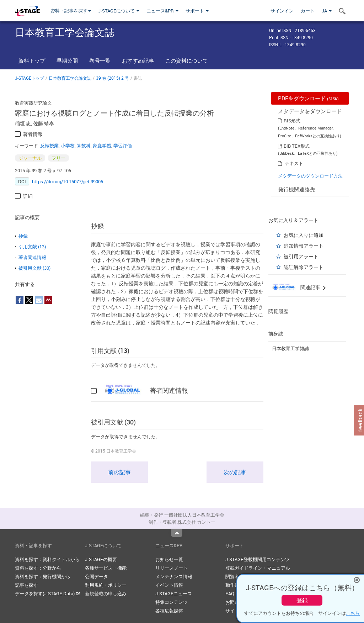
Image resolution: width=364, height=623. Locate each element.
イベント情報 (169, 585)
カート (308, 11)
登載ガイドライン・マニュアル (258, 568)
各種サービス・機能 (106, 568)
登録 (302, 600)
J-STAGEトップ (30, 78)
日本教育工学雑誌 (290, 348)
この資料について (187, 60)
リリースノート (172, 568)
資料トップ (32, 60)
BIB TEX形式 (297, 146)
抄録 (23, 236)
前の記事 (119, 472)
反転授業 (49, 146)
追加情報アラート (304, 246)
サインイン (282, 11)
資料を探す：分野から (38, 568)
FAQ (230, 593)
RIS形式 (292, 121)
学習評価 (123, 146)
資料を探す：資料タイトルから (47, 559)
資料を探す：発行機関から (43, 576)
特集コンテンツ (172, 602)
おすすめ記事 (138, 60)
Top (177, 533)
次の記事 (235, 472)
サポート (197, 11)
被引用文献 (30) (34, 268)
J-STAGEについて (119, 11)
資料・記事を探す (71, 11)
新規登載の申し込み (106, 593)
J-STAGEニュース (174, 593)
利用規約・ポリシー (106, 585)
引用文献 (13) (32, 247)
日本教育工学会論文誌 (70, 78)
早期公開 (67, 60)
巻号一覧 (100, 60)
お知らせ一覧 (169, 559)
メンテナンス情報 (174, 576)
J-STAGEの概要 (101, 559)
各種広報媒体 (169, 611)
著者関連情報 (32, 257)
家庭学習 (102, 146)
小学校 (68, 146)
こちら (353, 613)
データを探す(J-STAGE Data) (48, 593)
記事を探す (26, 585)
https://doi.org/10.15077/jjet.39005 (68, 181)
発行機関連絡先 (297, 189)
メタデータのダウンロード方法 (310, 176)
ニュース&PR (162, 11)
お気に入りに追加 (304, 235)
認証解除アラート (304, 267)
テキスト (294, 163)
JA (327, 11)
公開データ (97, 576)
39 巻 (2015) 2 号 (113, 78)
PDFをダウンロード (308, 98)
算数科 (84, 146)
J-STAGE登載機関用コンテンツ (258, 559)
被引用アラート (301, 256)
